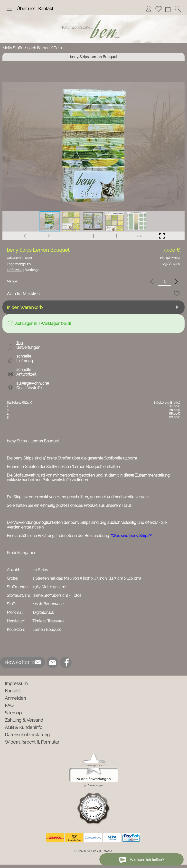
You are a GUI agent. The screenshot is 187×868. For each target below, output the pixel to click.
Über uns (26, 9)
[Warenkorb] (168, 9)
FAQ (9, 705)
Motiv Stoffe (13, 48)
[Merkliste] (158, 9)
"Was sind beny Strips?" (132, 536)
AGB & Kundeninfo (24, 727)
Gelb (58, 48)
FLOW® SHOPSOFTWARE (93, 851)
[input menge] (164, 281)
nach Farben (38, 48)
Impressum (16, 683)
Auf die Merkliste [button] (24, 294)
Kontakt (46, 9)
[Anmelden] (149, 9)
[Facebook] (66, 662)
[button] (9, 9)
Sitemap (13, 713)
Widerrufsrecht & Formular (32, 742)
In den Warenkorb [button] (25, 307)
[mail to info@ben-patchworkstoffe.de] (53, 662)
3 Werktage (23, 270)
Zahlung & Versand (24, 720)
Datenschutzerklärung (27, 735)
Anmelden (15, 698)
